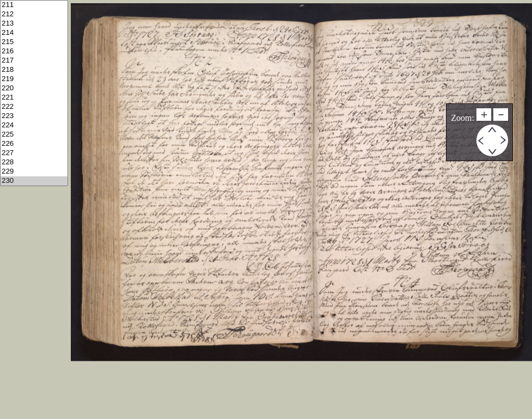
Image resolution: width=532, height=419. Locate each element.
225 (34, 135)
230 (34, 181)
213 (34, 24)
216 (34, 51)
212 (34, 14)
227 (34, 153)
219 (34, 79)
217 (34, 61)
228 (34, 162)
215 (34, 42)
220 (34, 88)
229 (34, 172)
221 (34, 98)
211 (34, 5)
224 (34, 125)
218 (34, 70)
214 (34, 33)
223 (34, 116)
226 (34, 144)
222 (34, 107)
